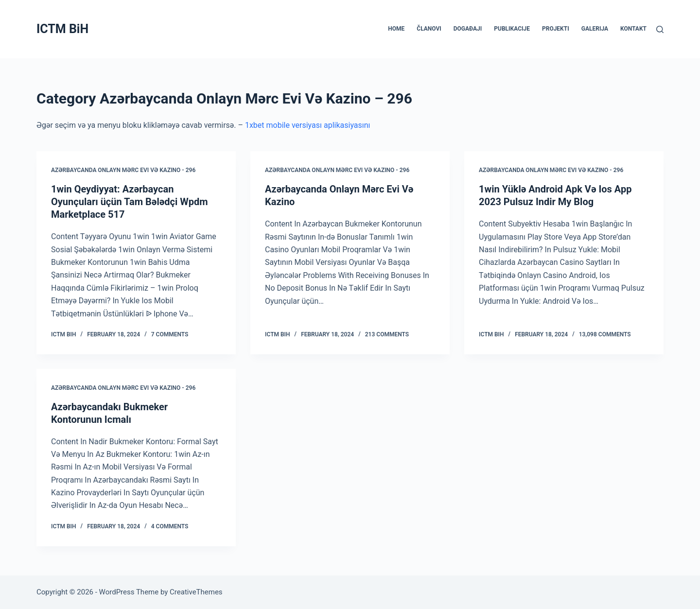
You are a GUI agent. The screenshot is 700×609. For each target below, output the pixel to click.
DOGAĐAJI (468, 29)
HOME (396, 29)
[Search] (660, 29)
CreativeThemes (196, 592)
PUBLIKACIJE (512, 29)
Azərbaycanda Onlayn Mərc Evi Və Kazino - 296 (123, 170)
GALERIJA (595, 29)
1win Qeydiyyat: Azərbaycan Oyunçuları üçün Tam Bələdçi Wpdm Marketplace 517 (130, 202)
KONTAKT (633, 29)
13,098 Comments (605, 334)
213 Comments (387, 334)
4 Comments (170, 526)
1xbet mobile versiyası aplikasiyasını (308, 125)
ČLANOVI (429, 29)
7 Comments (170, 334)
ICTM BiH (62, 29)
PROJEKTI (556, 29)
